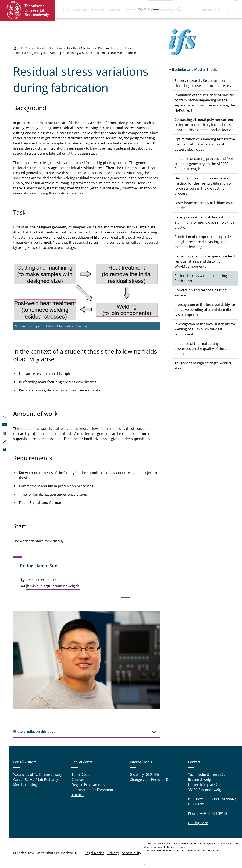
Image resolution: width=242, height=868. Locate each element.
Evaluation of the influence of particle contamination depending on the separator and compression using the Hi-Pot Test (205, 103)
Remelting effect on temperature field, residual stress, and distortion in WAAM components (205, 261)
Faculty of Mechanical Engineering (91, 48)
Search (179, 9)
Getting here (198, 823)
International (134, 10)
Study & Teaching (74, 10)
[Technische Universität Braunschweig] (15, 48)
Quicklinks (208, 10)
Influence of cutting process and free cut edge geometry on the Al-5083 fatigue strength (204, 164)
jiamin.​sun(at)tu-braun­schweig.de (53, 586)
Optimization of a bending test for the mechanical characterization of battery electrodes (205, 144)
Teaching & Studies (79, 53)
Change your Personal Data (152, 780)
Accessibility (131, 853)
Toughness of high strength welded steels (203, 366)
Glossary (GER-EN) (144, 774)
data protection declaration (204, 851)
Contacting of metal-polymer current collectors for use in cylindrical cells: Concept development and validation (204, 125)
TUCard (78, 795)
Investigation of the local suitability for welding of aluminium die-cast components (205, 329)
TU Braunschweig (160, 10)
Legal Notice (95, 853)
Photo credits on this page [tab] (34, 732)
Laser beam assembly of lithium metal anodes (205, 205)
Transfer (114, 10)
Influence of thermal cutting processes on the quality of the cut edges (202, 349)
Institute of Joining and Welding (39, 53)
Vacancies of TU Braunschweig (37, 774)
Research (98, 10)
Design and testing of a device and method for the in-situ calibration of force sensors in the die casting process (203, 186)
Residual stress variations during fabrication (201, 278)
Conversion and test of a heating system (201, 293)
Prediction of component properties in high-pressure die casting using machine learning (204, 242)
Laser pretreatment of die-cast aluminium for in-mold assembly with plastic (204, 222)
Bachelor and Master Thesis (117, 53)
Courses (78, 780)
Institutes (126, 48)
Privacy (113, 853)
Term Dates (81, 774)
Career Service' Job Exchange (37, 780)
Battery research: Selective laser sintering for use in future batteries (203, 83)
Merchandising (25, 785)
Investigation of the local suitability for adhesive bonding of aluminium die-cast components (205, 310)
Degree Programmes (88, 785)
